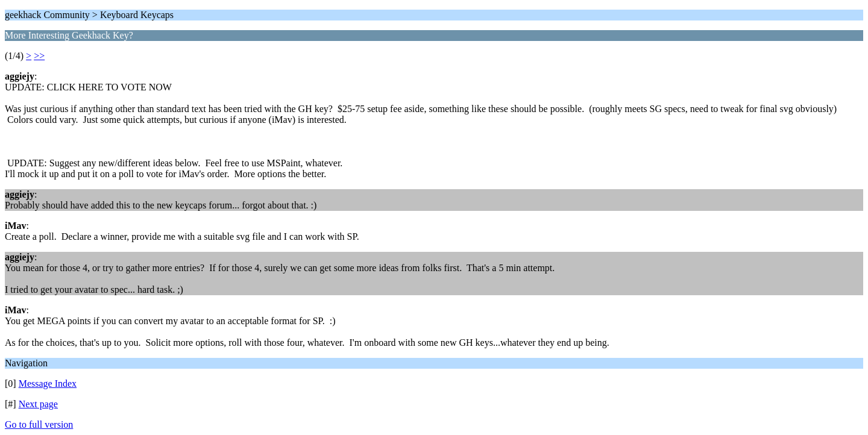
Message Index (48, 383)
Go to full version (39, 424)
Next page (38, 404)
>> (39, 56)
